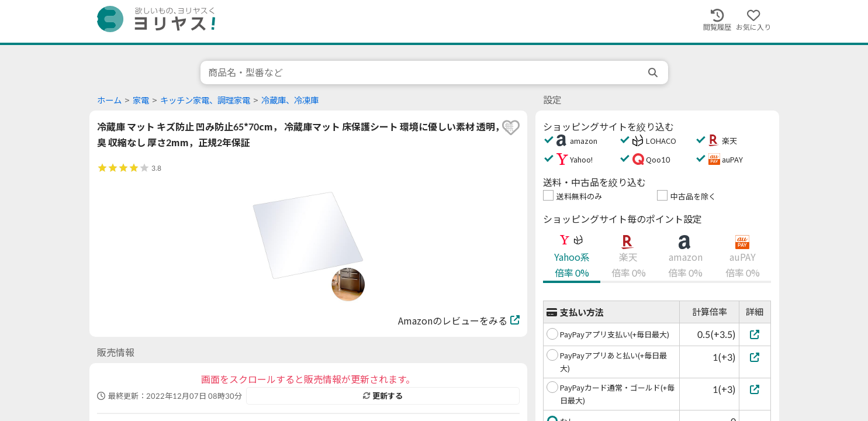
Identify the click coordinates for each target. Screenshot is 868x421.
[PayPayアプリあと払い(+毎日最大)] (755, 357)
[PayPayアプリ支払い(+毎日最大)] (755, 334)
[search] (654, 73)
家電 (141, 100)
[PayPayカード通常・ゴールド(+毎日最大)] (755, 389)
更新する (383, 396)
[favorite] (511, 127)
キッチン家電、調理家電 (205, 100)
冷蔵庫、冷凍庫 (290, 100)
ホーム (109, 100)
